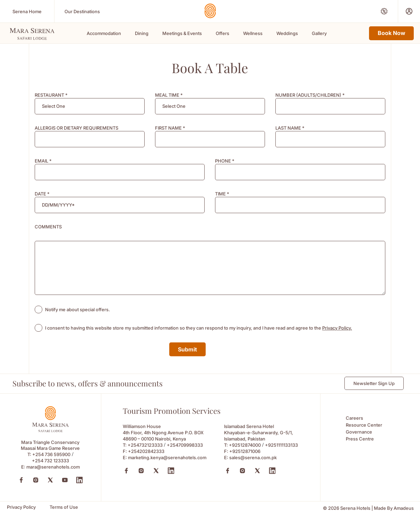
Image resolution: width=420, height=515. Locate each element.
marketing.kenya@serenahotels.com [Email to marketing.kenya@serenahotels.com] (167, 457)
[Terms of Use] (64, 507)
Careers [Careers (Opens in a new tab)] (354, 418)
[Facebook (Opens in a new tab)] (21, 480)
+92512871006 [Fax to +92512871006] (245, 451)
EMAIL (43, 161)
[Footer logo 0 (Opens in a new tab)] (50, 430)
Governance (359, 432)
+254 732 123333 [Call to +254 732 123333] (50, 461)
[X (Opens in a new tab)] (156, 471)
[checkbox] (38, 309)
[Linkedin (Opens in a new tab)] (171, 471)
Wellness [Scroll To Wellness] (253, 33)
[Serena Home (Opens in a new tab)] (27, 11)
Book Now (391, 33)
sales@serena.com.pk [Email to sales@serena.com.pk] (253, 457)
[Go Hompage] (210, 11)
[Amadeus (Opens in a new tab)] (404, 508)
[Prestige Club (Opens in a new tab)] (409, 11)
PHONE (225, 161)
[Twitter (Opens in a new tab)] (50, 480)
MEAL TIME (169, 95)
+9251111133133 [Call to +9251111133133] (281, 445)
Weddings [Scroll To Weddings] (287, 33)
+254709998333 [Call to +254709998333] (185, 445)
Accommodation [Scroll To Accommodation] (104, 33)
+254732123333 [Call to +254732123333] (145, 445)
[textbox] (54, 106)
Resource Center (364, 425)
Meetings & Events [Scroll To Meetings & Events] (182, 33)
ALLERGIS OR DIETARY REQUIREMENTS (76, 128)
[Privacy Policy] (21, 507)
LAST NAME (290, 128)
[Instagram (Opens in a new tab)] (36, 480)
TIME (222, 194)
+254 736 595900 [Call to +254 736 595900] (51, 454)
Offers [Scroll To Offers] (222, 33)
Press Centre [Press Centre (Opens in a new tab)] (360, 439)
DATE (42, 194)
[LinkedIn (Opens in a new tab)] (79, 480)
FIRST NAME (170, 128)
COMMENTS (48, 227)
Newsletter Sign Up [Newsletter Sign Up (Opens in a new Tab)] (374, 383)
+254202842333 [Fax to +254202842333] (146, 451)
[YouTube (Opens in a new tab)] (65, 480)
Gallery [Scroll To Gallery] (319, 33)
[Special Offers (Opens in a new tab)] (384, 11)
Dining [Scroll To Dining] (142, 33)
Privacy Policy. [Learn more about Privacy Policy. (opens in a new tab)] (337, 328)
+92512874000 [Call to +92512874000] (245, 445)
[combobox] (90, 106)
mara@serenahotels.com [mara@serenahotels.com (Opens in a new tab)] (53, 467)
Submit (187, 349)
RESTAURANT (51, 95)
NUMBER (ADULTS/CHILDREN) (310, 95)
